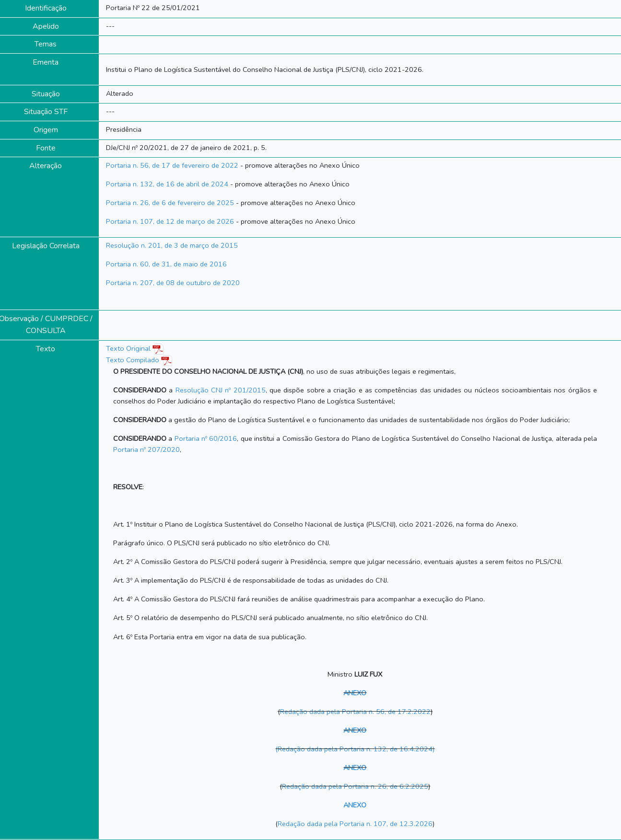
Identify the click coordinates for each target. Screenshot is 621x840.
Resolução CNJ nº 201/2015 (221, 390)
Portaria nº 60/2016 (206, 438)
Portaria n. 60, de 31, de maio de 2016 (166, 264)
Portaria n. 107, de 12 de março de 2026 (170, 221)
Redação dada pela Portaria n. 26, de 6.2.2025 (355, 786)
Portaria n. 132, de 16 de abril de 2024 (167, 184)
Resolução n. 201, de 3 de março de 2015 (172, 245)
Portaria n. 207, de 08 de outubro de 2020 (173, 283)
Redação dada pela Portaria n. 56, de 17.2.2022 (355, 712)
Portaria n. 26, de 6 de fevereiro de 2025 (170, 203)
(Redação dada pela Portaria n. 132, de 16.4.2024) (355, 749)
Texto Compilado (139, 360)
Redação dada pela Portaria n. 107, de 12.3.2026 (355, 824)
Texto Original (128, 348)
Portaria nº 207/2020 (146, 449)
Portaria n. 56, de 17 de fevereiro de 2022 (172, 165)
